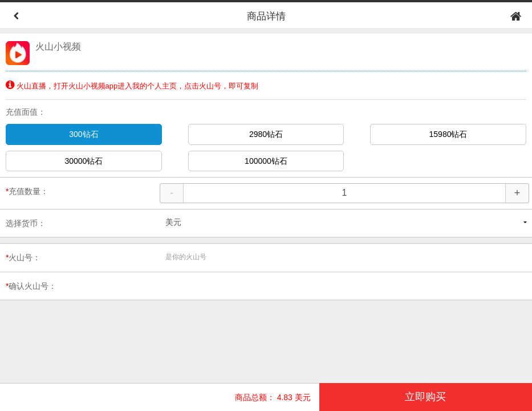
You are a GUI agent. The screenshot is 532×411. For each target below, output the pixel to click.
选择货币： (26, 223)
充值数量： (27, 191)
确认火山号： (31, 286)
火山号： (23, 257)
